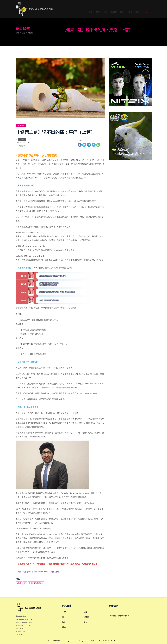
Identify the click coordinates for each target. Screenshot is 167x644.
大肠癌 (19, 583)
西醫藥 (30, 33)
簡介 (130, 12)
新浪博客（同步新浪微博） (120, 616)
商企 (106, 12)
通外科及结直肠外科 (36, 583)
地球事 (114, 12)
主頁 (91, 12)
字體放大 (22, 146)
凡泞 (22, 140)
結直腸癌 (23, 29)
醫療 (98, 12)
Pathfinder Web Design (111, 641)
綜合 (122, 12)
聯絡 (137, 12)
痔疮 (25, 583)
